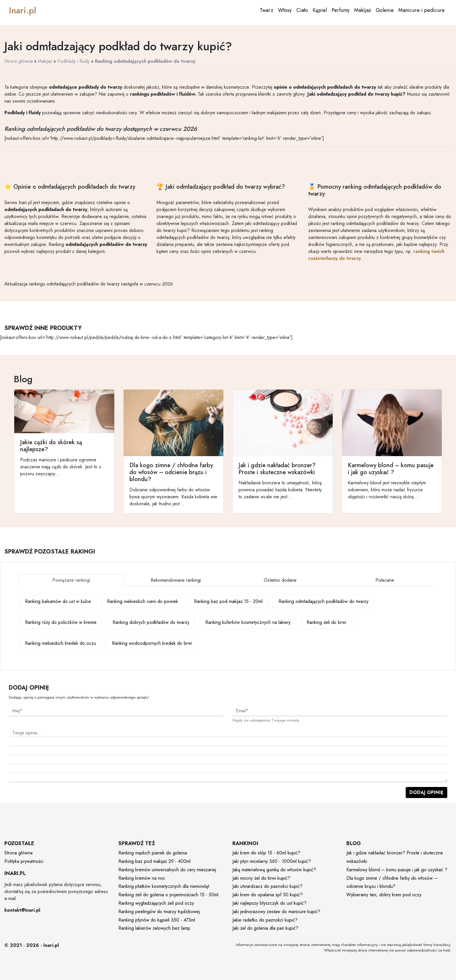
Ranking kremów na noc (142, 878)
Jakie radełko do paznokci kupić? (265, 920)
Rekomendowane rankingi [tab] (176, 580)
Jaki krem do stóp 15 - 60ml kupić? (266, 853)
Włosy (285, 10)
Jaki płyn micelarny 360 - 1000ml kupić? (272, 861)
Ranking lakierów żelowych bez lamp (154, 928)
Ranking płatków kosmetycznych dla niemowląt (164, 886)
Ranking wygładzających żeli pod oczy (156, 903)
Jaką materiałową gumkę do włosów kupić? (274, 870)
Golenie (385, 10)
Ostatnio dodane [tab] (280, 580)
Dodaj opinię (426, 792)
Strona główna (18, 61)
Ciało (302, 10)
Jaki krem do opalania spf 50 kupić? (268, 895)
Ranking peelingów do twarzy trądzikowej (159, 912)
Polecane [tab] (385, 580)
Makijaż (363, 10)
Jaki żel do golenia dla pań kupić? (265, 928)
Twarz (267, 10)
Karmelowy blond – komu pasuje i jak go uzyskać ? (397, 870)
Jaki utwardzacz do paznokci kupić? (267, 886)
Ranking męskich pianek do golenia (153, 853)
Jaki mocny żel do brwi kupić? (261, 878)
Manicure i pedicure (422, 10)
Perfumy (341, 10)
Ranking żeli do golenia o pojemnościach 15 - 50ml (168, 895)
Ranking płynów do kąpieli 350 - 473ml (157, 920)
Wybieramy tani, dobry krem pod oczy (384, 895)
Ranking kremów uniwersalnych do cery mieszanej (167, 870)
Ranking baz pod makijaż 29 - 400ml (154, 861)
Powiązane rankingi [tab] (71, 580)
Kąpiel (320, 10)
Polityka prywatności (24, 861)
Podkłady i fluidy (73, 61)
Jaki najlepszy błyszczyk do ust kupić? (269, 903)
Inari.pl (23, 10)
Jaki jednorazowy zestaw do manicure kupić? (276, 912)
